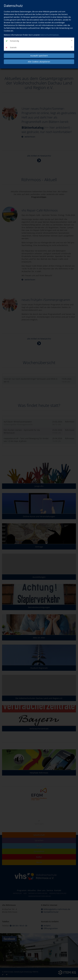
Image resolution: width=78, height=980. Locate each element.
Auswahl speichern (39, 56)
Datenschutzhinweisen (50, 35)
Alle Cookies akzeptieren (39, 62)
